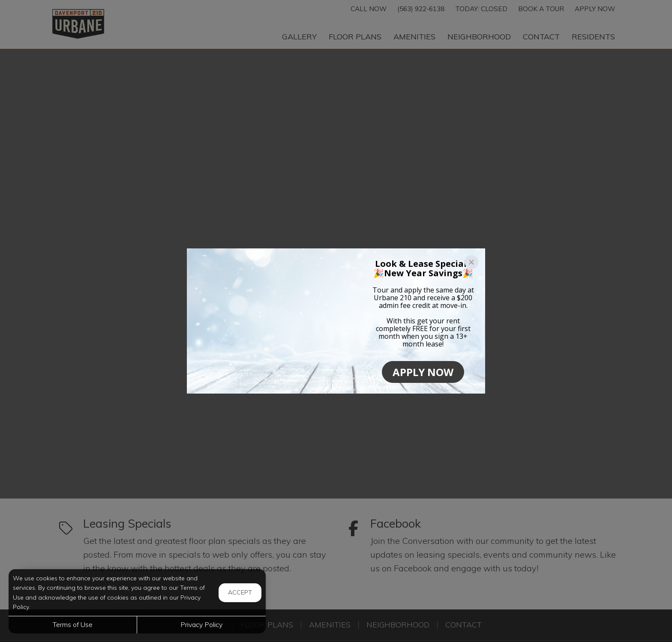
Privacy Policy (201, 624)
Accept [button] (240, 592)
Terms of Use (73, 624)
